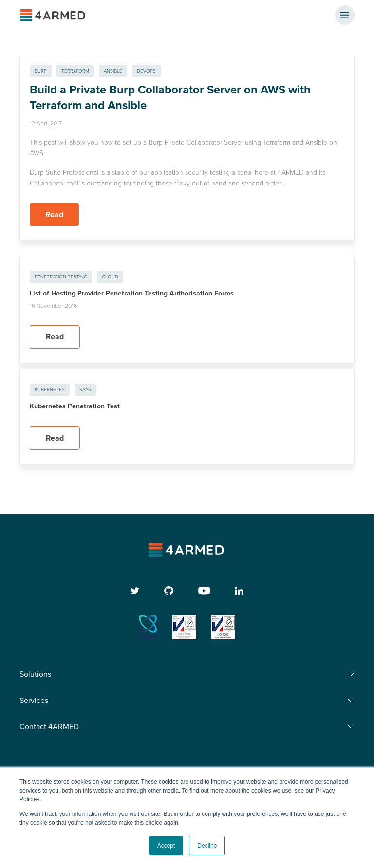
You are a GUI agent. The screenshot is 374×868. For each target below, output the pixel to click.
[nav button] (345, 15)
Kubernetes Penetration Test (75, 406)
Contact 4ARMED (49, 727)
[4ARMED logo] (54, 15)
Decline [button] (207, 846)
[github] (169, 591)
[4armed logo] (187, 550)
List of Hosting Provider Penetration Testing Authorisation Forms (132, 293)
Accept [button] (166, 846)
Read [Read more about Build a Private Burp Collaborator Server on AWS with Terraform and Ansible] (54, 215)
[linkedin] (239, 591)
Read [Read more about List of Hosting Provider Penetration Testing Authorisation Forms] (55, 337)
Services (34, 701)
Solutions (35, 674)
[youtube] (204, 591)
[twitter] (135, 591)
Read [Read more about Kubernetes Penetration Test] (55, 438)
